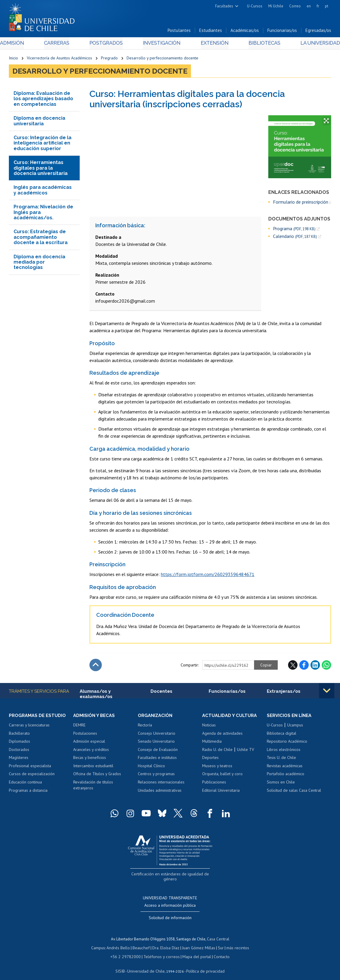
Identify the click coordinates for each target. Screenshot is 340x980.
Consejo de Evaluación (158, 752)
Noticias (209, 727)
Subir (96, 667)
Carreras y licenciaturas (29, 727)
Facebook (304, 667)
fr (318, 6)
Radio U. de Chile (217, 752)
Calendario (295, 238)
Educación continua (25, 784)
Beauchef (142, 942)
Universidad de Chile (147, 964)
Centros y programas (156, 776)
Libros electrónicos (284, 752)
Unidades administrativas (160, 792)
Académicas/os (245, 32)
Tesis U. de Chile (281, 760)
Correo (295, 6)
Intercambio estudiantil (93, 768)
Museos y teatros (217, 768)
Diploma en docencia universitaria (39, 123)
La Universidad (309, 45)
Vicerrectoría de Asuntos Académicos (59, 60)
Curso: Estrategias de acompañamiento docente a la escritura (41, 239)
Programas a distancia (28, 792)
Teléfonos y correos (161, 950)
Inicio (13, 60)
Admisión (22, 45)
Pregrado (109, 60)
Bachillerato (19, 735)
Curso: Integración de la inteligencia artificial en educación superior (42, 145)
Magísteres (19, 760)
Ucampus (295, 727)
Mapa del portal (194, 950)
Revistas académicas (285, 768)
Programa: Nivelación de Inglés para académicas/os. (43, 214)
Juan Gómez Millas (197, 942)
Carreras (63, 45)
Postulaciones (85, 735)
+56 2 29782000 (129, 950)
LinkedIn (315, 667)
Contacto (217, 950)
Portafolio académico (286, 776)
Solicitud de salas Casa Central (294, 792)
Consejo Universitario (157, 735)
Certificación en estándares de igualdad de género (171, 876)
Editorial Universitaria (221, 792)
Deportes (210, 760)
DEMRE (79, 727)
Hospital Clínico (151, 768)
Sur (218, 942)
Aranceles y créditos (91, 752)
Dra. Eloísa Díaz (166, 942)
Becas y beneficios (90, 760)
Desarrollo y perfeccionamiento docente (162, 60)
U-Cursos (255, 6)
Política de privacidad (203, 964)
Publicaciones (214, 784)
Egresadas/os (318, 32)
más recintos (234, 942)
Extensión (210, 45)
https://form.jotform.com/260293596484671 (208, 576)
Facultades (224, 6)
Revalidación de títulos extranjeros (93, 787)
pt (327, 6)
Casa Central (218, 933)
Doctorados (19, 752)
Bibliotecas (256, 45)
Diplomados (19, 743)
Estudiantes (211, 32)
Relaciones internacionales (161, 784)
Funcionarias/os (282, 32)
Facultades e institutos (157, 760)
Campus (102, 942)
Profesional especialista (30, 768)
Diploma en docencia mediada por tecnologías (39, 264)
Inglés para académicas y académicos (43, 192)
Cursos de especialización (32, 776)
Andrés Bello (121, 942)
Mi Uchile (276, 6)
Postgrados (109, 45)
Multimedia (212, 743)
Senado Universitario (156, 743)
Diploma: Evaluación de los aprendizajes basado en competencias (43, 100)
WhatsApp (326, 667)
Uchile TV (246, 752)
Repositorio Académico (287, 743)
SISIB (124, 964)
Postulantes (179, 32)
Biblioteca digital (282, 735)
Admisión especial (89, 743)
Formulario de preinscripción (301, 203)
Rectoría (145, 727)
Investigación (161, 45)
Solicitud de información (170, 913)
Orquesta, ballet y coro (222, 776)
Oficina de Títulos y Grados (97, 776)
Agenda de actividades (222, 735)
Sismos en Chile (281, 784)
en (309, 6)
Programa (294, 230)
